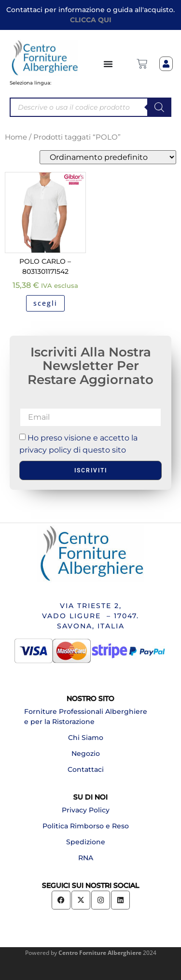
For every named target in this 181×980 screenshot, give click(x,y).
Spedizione (86, 842)
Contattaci (86, 769)
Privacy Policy (86, 810)
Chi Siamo (86, 738)
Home (16, 137)
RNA (86, 858)
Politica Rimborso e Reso (86, 826)
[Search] (159, 107)
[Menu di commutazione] (109, 64)
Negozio (86, 753)
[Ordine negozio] (108, 157)
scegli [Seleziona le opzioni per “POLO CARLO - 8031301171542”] (45, 303)
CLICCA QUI (91, 20)
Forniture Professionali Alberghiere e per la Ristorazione (86, 717)
